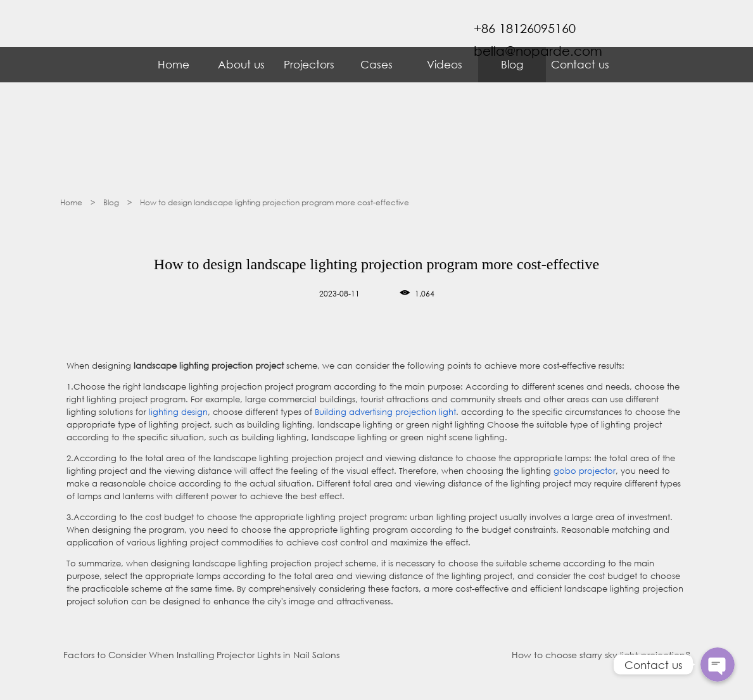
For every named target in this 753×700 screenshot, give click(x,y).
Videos (445, 64)
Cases (376, 64)
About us (241, 64)
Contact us (580, 64)
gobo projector (585, 471)
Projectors (309, 64)
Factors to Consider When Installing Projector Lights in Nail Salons (201, 655)
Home (174, 64)
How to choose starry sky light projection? (601, 655)
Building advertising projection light (385, 412)
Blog (512, 64)
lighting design (178, 412)
